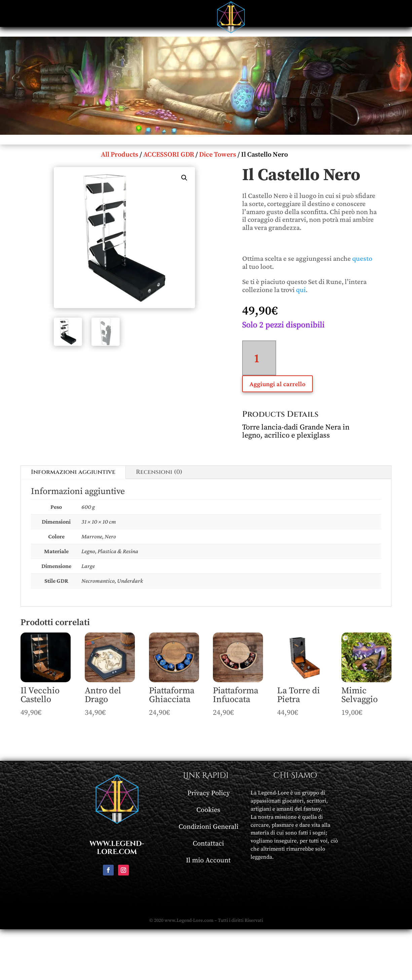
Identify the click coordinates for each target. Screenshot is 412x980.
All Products (120, 155)
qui (301, 290)
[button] (184, 178)
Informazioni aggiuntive (73, 472)
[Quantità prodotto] (259, 358)
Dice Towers (218, 155)
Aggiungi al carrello (277, 384)
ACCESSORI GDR (169, 155)
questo (362, 258)
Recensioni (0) (159, 472)
